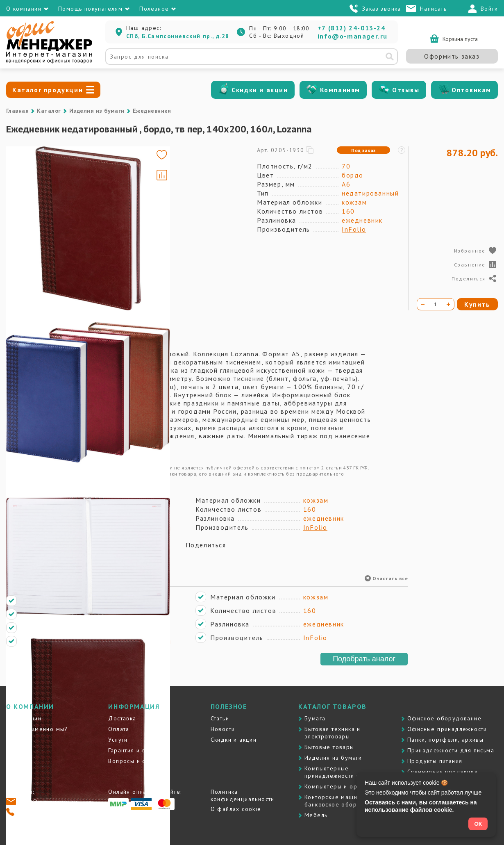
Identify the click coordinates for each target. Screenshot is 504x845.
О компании (24, 718)
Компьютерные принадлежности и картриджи (349, 772)
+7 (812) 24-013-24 (352, 28)
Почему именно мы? (37, 729)
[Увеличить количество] (448, 304)
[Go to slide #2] (30, 203)
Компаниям (340, 90)
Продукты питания (435, 761)
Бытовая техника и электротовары (333, 733)
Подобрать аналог (364, 659)
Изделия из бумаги (97, 111)
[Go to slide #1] (30, 164)
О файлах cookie (236, 809)
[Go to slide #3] (30, 241)
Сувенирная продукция (443, 772)
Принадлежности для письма (451, 750)
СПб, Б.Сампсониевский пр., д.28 (178, 36)
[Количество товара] (436, 304)
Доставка (122, 718)
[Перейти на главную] (49, 61)
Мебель (316, 815)
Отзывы (406, 90)
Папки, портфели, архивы (445, 740)
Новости (223, 729)
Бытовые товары (329, 747)
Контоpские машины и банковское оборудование (345, 801)
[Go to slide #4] (30, 280)
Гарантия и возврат (137, 750)
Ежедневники (152, 111)
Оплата (119, 729)
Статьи (220, 718)
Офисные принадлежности (447, 729)
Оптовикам (471, 90)
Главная (17, 111)
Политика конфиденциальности (243, 795)
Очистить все (386, 578)
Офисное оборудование (444, 718)
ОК (478, 824)
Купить (477, 304)
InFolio (354, 229)
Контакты (19, 740)
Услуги (118, 740)
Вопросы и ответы (135, 761)
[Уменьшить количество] (423, 304)
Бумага (315, 718)
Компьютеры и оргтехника (344, 786)
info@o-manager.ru (353, 36)
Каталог (49, 111)
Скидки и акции (260, 90)
